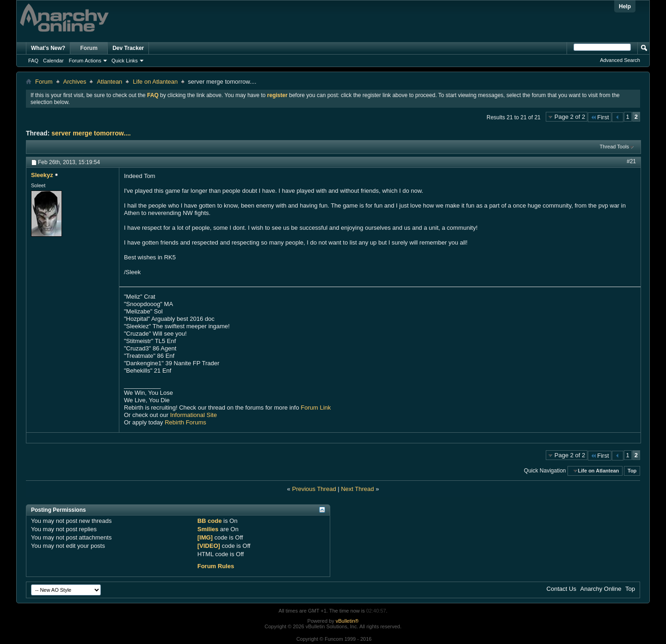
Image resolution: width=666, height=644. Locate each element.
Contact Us (561, 589)
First (599, 117)
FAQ (33, 61)
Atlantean (109, 82)
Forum (89, 48)
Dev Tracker (128, 48)
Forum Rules (216, 566)
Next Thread (357, 489)
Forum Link (316, 408)
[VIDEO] (209, 546)
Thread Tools (614, 147)
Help (625, 6)
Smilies (208, 529)
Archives (75, 82)
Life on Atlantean (155, 82)
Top (632, 471)
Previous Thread (314, 489)
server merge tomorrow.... (91, 133)
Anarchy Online (601, 589)
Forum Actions (85, 61)
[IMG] (205, 537)
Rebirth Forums (185, 422)
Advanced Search (620, 60)
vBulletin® (347, 621)
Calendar (53, 61)
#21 (631, 161)
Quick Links (125, 61)
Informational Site (194, 415)
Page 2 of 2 (570, 117)
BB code (210, 521)
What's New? (48, 48)
